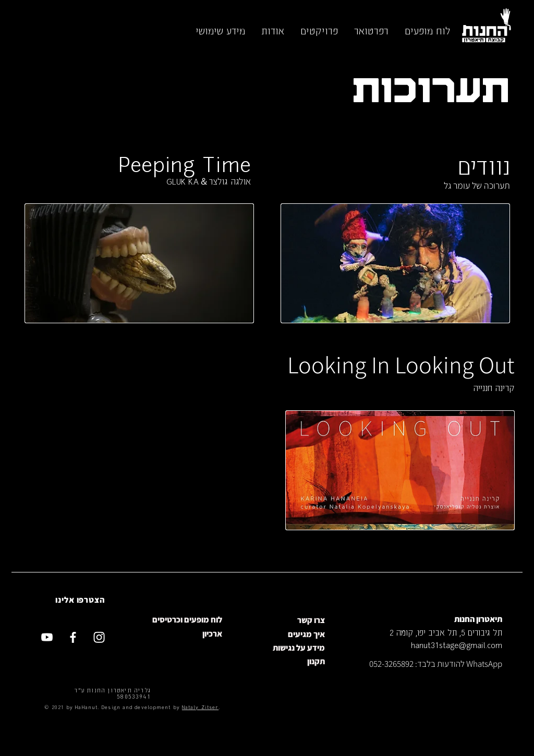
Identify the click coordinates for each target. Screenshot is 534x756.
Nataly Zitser (200, 707)
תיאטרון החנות (478, 619)
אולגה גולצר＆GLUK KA (209, 181)
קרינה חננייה (494, 387)
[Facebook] (73, 637)
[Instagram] (99, 637)
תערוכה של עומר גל (477, 185)
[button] (427, 31)
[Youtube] (47, 637)
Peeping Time (185, 162)
